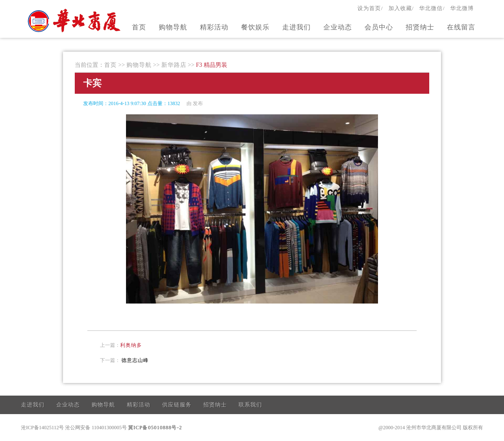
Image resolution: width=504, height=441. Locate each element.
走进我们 (297, 27)
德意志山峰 (135, 360)
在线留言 (461, 27)
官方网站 (75, 20)
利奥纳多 (131, 345)
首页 (139, 27)
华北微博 (462, 8)
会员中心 (379, 27)
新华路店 (174, 65)
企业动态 (338, 27)
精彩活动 (214, 27)
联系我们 (250, 405)
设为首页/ (370, 8)
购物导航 (173, 27)
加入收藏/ (401, 8)
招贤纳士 (420, 27)
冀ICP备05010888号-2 (155, 428)
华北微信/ (432, 8)
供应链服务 (177, 405)
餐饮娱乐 (255, 27)
